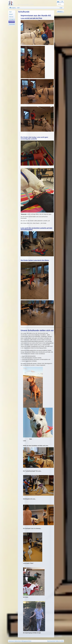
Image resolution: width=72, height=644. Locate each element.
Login (61, 8)
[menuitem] (12, 12)
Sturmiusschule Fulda (53, 641)
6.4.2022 (61, 641)
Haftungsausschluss (26, 641)
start (18, 8)
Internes (11, 17)
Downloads (12, 24)
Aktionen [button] (60, 11)
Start (10, 12)
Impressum (11, 641)
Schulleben (12, 22)
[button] (59, 2)
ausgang (13, 8)
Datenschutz (18, 641)
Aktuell (11, 14)
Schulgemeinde (12, 19)
